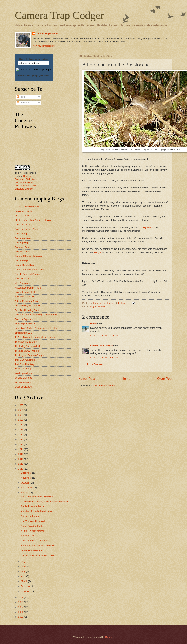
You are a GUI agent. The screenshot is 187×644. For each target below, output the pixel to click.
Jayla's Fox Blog (23, 279)
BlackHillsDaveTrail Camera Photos (33, 220)
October (25, 483)
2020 (21, 420)
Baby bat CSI (27, 536)
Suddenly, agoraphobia (32, 506)
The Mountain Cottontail (33, 521)
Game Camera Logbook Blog (30, 270)
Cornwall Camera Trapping (28, 256)
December (27, 473)
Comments (24, 103)
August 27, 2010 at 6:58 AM (104, 336)
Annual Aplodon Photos (32, 526)
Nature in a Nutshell (25, 292)
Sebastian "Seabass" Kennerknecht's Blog (36, 328)
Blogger (109, 637)
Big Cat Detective (24, 216)
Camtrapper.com (23, 238)
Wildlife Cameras (23, 378)
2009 (21, 597)
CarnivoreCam (22, 247)
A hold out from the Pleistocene (36, 511)
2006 (21, 612)
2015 (21, 444)
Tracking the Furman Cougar (29, 355)
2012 (21, 459)
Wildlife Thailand (23, 382)
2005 (21, 617)
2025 (21, 405)
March (25, 581)
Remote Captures (24, 319)
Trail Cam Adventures (26, 360)
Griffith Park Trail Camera (28, 274)
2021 (21, 415)
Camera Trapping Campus (28, 229)
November (27, 478)
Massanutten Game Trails (28, 288)
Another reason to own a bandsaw (38, 546)
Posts (21, 97)
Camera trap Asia (24, 234)
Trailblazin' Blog (23, 369)
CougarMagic (22, 261)
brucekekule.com (23, 387)
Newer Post (87, 379)
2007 (21, 607)
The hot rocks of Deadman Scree (37, 555)
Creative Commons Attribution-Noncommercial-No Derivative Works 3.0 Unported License (26, 182)
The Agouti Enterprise (26, 342)
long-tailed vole (98, 307)
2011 (21, 464)
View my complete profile (45, 46)
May (24, 571)
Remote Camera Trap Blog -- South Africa (36, 315)
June (24, 567)
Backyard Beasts (23, 211)
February (26, 586)
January (25, 591)
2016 (21, 439)
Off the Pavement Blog (26, 301)
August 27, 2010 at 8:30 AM (104, 358)
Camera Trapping (24, 224)
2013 (21, 454)
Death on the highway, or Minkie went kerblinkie (45, 502)
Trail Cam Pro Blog (24, 364)
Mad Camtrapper (23, 283)
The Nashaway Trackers (27, 351)
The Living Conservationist (28, 346)
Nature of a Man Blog (26, 297)
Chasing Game (22, 252)
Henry (93, 324)
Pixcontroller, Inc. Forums (28, 306)
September (27, 488)
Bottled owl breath (30, 516)
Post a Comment (95, 364)
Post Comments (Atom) (104, 386)
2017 (21, 435)
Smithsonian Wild (24, 333)
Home (126, 379)
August (25, 492)
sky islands (149, 227)
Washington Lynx (24, 373)
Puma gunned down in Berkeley (37, 497)
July (23, 562)
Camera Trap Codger (59, 15)
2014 (21, 449)
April (24, 576)
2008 (21, 602)
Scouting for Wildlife (25, 324)
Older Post (165, 379)
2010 (21, 469)
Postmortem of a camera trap (35, 541)
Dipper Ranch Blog (24, 265)
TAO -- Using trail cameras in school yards (36, 337)
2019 (21, 425)
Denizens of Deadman (32, 550)
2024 (21, 410)
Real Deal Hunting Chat (27, 310)
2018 (21, 430)
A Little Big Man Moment (33, 531)
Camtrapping (21, 243)
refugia (97, 252)
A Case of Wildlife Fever (27, 207)
